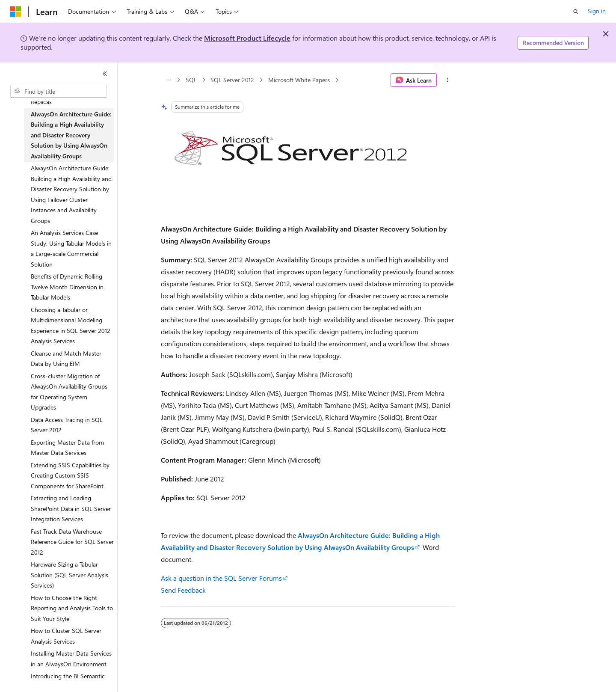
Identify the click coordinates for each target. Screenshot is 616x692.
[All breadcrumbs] (168, 80)
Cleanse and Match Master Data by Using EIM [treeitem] (66, 359)
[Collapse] (105, 74)
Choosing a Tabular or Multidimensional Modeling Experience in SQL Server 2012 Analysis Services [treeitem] (71, 325)
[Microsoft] (16, 12)
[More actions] (448, 80)
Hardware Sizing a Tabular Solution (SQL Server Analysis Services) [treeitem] (70, 575)
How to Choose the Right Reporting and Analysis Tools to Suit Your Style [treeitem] (72, 608)
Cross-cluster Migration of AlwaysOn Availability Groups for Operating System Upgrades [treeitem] (69, 392)
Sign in (597, 11)
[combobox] (59, 92)
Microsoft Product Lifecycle (247, 38)
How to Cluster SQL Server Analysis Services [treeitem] (66, 636)
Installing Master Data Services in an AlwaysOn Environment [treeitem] (71, 659)
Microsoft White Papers (299, 80)
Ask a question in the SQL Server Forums (221, 578)
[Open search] (576, 12)
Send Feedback (183, 590)
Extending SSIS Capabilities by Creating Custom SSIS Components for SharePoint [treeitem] (70, 475)
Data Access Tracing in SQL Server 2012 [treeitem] (67, 425)
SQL (191, 80)
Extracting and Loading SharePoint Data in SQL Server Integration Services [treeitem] (71, 508)
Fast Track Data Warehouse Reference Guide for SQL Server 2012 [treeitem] (72, 542)
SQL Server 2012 (232, 80)
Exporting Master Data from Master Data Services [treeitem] (67, 448)
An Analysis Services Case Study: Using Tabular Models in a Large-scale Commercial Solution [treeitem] (71, 248)
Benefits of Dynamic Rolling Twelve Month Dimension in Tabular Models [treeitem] (67, 287)
